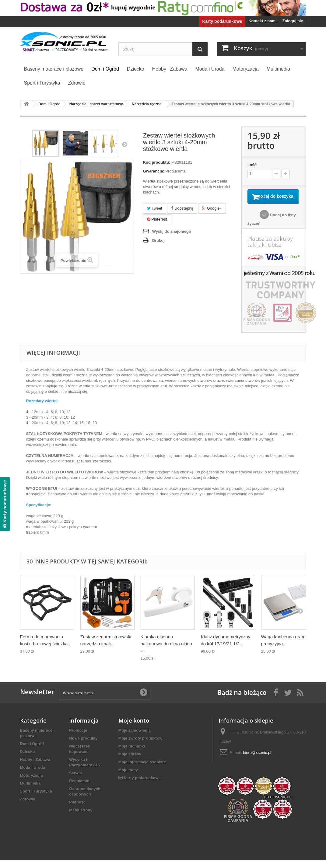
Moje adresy (130, 762)
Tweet (155, 208)
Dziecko (28, 760)
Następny (124, 144)
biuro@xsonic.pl (257, 760)
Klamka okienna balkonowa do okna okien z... (166, 652)
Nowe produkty (83, 746)
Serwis (75, 781)
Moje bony (128, 778)
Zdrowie (28, 807)
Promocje (78, 738)
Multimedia (30, 791)
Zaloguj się (293, 21)
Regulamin (79, 789)
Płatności (78, 810)
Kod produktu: (157, 162)
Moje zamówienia (135, 738)
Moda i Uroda (33, 775)
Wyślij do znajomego (172, 231)
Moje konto (134, 728)
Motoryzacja (32, 783)
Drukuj (158, 241)
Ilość (252, 165)
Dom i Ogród (32, 752)
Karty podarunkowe (222, 21)
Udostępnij (182, 208)
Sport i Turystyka (36, 799)
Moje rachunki (132, 754)
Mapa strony (81, 818)
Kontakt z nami (262, 21)
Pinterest (157, 219)
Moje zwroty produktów (140, 746)
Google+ (212, 208)
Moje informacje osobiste (142, 770)
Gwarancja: (154, 171)
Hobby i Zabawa (35, 767)
